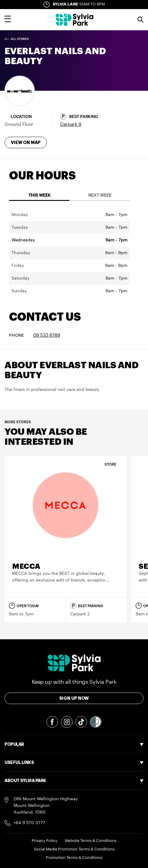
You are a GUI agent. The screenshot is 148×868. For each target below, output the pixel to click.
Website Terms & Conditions (90, 841)
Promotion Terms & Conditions (74, 858)
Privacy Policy (45, 841)
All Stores (20, 39)
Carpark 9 (71, 124)
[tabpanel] (69, 253)
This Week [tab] (39, 195)
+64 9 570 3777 (29, 823)
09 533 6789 (47, 335)
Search (140, 20)
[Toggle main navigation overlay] (8, 20)
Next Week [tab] (100, 195)
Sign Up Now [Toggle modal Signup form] (74, 698)
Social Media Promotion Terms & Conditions (74, 849)
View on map (26, 142)
